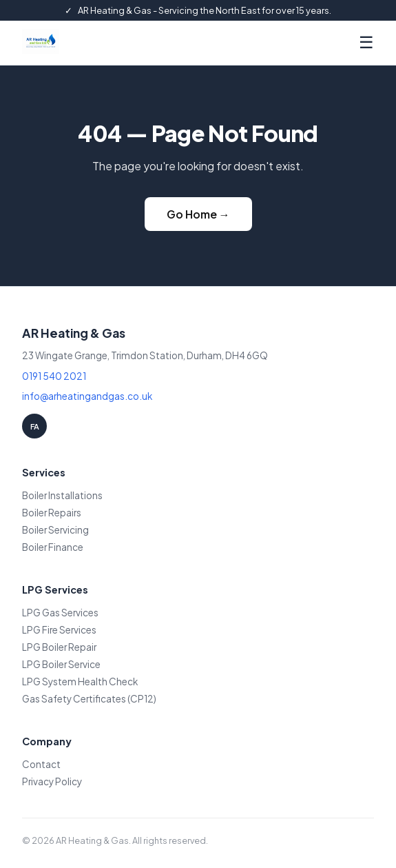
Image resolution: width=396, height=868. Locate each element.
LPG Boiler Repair (59, 647)
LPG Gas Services (60, 613)
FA (35, 426)
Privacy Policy (52, 781)
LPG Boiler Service (61, 664)
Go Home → (198, 214)
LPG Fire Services (59, 630)
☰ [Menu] (366, 42)
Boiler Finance (53, 547)
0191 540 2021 (54, 376)
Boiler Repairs (52, 513)
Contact (41, 764)
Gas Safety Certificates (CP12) (89, 699)
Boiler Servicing (55, 530)
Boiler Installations (62, 495)
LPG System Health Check (80, 682)
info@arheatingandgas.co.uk (87, 396)
